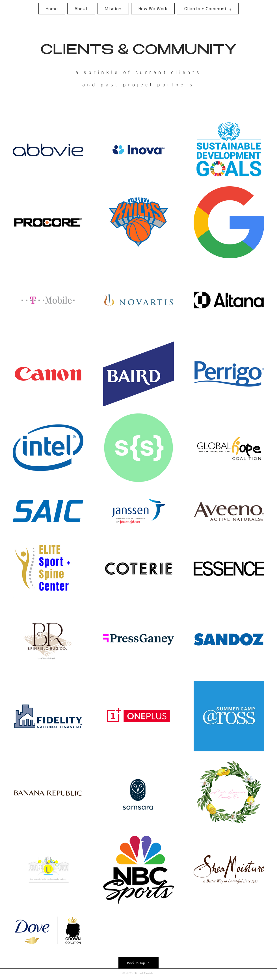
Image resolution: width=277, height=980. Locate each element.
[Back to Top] (138, 963)
